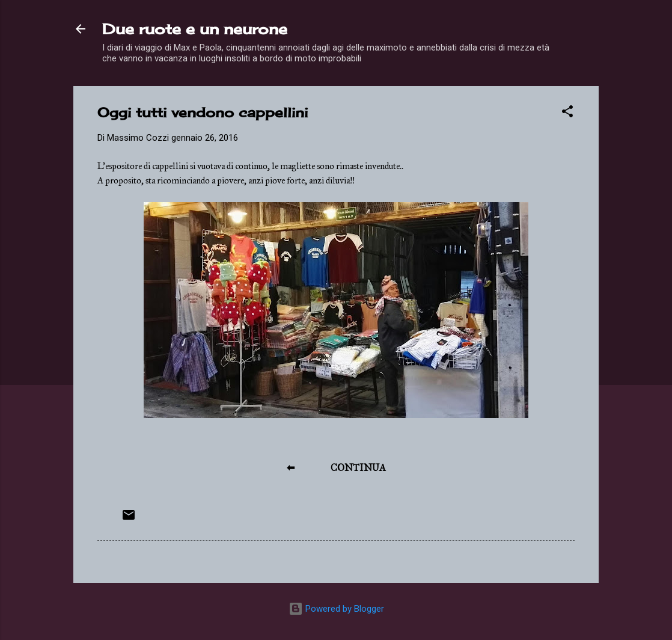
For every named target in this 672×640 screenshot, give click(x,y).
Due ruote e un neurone (195, 29)
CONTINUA (358, 468)
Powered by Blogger (336, 609)
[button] (567, 113)
